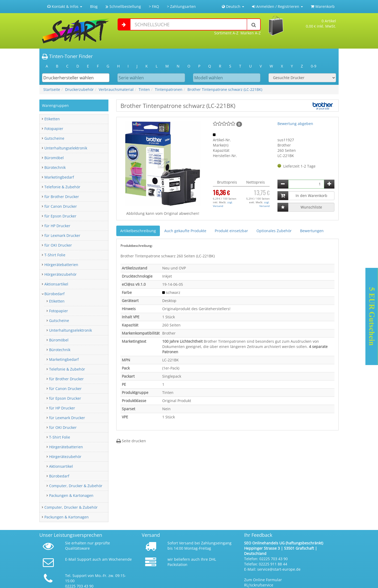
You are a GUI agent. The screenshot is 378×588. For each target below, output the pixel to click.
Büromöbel (54, 158)
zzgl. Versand (223, 204)
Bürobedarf (54, 294)
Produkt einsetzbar (231, 231)
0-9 (314, 66)
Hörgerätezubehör (61, 274)
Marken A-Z (251, 33)
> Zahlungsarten (181, 6)
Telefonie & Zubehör (62, 187)
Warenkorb (323, 6)
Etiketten (52, 119)
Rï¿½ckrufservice (259, 585)
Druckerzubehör (79, 89)
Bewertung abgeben (295, 124)
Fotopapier (54, 129)
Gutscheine (54, 138)
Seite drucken (131, 441)
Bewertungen (312, 231)
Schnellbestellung (123, 6)
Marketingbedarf (59, 177)
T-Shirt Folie (55, 255)
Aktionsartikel (56, 284)
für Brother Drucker (62, 197)
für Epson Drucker (60, 216)
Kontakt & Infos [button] (65, 6)
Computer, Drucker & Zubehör (76, 486)
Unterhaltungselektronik (66, 148)
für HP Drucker (57, 226)
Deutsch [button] (233, 6)
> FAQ (154, 6)
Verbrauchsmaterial (116, 89)
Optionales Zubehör (274, 231)
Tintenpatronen (169, 89)
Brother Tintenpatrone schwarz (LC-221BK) (225, 89)
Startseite (52, 89)
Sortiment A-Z (226, 33)
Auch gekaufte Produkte (185, 231)
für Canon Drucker (61, 206)
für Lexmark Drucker (62, 235)
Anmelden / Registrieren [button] (277, 6)
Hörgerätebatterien (61, 265)
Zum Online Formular (263, 580)
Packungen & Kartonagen (71, 495)
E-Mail (71, 559)
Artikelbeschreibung (138, 231)
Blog (94, 6)
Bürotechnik (55, 167)
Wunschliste (311, 207)
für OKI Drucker (58, 245)
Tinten (144, 89)
